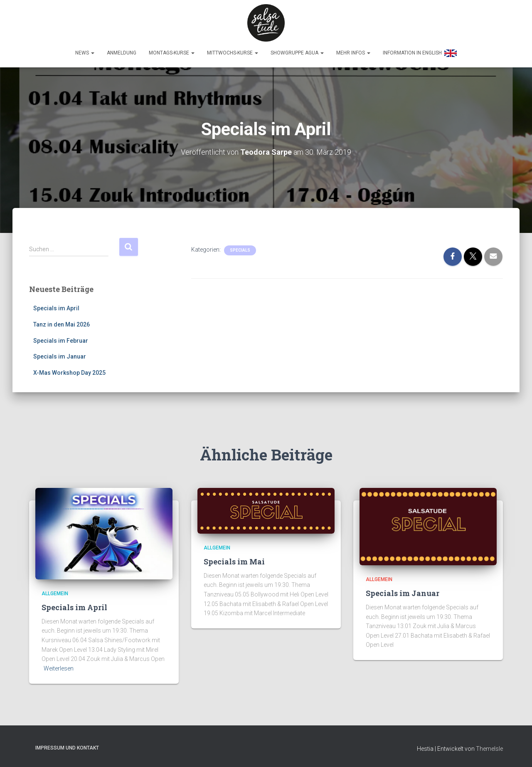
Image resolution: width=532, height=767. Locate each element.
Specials (240, 250)
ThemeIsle (489, 749)
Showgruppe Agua (297, 53)
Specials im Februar (61, 341)
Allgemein (55, 594)
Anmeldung (122, 53)
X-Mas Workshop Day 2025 (69, 373)
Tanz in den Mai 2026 (62, 324)
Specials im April (56, 308)
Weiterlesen (59, 668)
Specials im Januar (60, 356)
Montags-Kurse (172, 53)
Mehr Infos (353, 53)
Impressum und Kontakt (67, 748)
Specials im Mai (234, 562)
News (85, 53)
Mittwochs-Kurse (233, 53)
